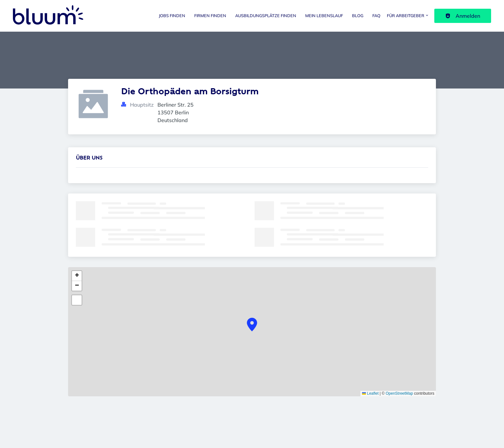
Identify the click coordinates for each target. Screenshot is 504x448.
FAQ (376, 16)
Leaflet (370, 393)
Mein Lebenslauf (324, 16)
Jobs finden (172, 16)
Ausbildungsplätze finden (266, 16)
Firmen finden (210, 16)
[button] (252, 325)
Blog (358, 16)
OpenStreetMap (399, 393)
